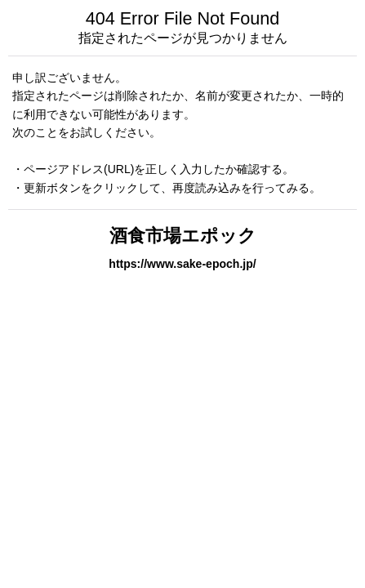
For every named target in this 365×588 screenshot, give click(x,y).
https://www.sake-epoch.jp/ (182, 264)
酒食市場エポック (183, 236)
